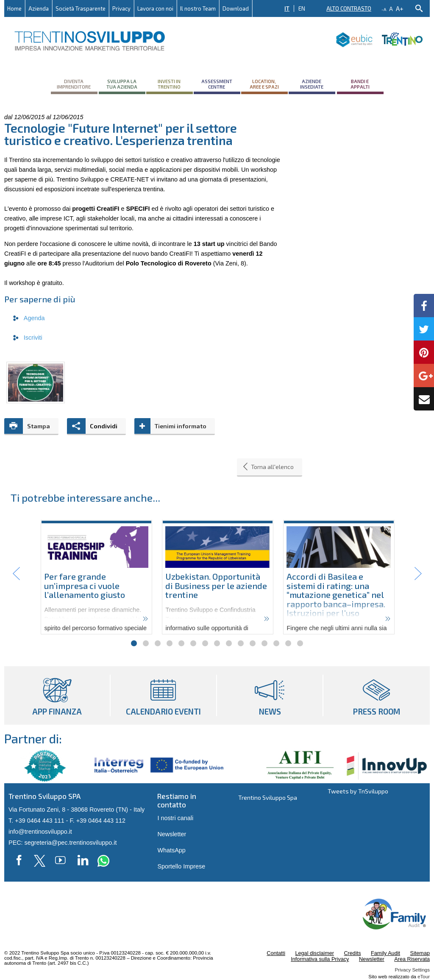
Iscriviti (33, 338)
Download (236, 8)
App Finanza (57, 695)
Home (14, 8)
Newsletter (172, 834)
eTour (424, 977)
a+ (400, 8)
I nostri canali (175, 818)
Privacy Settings (412, 970)
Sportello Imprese (181, 866)
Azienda (39, 8)
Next (417, 574)
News (270, 695)
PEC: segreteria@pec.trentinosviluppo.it (63, 843)
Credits (352, 953)
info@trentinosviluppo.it (40, 832)
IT (287, 8)
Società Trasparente (81, 8)
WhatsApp (171, 850)
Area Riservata (412, 959)
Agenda (34, 318)
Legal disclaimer (314, 953)
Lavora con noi (155, 8)
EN (302, 8)
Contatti (276, 953)
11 (253, 643)
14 (288, 643)
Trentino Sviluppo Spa (268, 797)
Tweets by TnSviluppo (358, 791)
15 (300, 643)
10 (241, 643)
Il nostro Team (198, 8)
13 (276, 643)
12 (264, 643)
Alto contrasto (349, 8)
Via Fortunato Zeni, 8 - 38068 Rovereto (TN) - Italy (77, 810)
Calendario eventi (163, 695)
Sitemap (420, 953)
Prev (17, 574)
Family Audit (385, 953)
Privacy (121, 8)
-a (384, 9)
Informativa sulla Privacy (320, 959)
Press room (377, 695)
